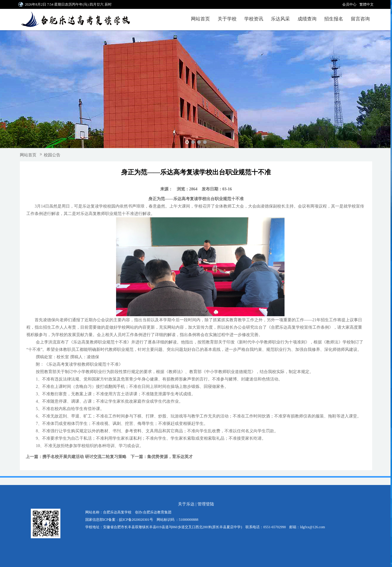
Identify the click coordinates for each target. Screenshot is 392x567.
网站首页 (200, 19)
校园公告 (52, 155)
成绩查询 (307, 19)
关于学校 (227, 19)
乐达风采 (280, 19)
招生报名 (334, 19)
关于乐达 (186, 504)
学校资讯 (254, 19)
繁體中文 (367, 4)
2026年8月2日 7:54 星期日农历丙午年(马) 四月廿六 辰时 (68, 4)
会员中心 (349, 4)
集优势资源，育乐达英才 (170, 457)
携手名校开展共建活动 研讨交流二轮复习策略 (84, 457)
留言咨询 (360, 19)
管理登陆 (206, 504)
